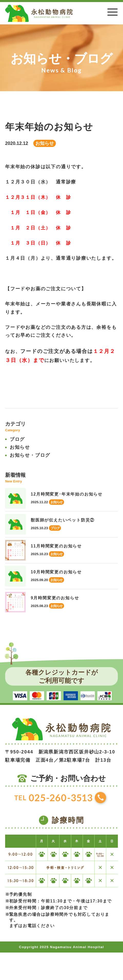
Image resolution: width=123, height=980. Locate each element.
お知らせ (20, 447)
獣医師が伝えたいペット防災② (63, 520)
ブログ (17, 439)
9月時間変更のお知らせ (55, 598)
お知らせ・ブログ (30, 455)
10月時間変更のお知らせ (56, 572)
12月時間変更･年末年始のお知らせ (67, 494)
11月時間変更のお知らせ (56, 546)
